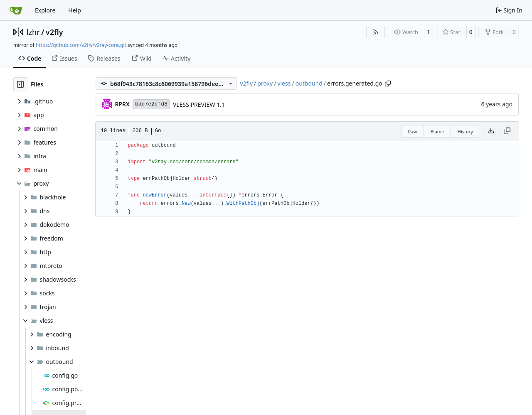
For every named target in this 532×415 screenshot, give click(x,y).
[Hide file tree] (20, 84)
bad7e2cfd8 (151, 104)
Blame (437, 131)
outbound (309, 83)
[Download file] (491, 131)
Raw (413, 131)
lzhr (33, 32)
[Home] (16, 10)
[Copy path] (388, 83)
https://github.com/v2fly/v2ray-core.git (81, 45)
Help (75, 10)
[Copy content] (507, 131)
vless (284, 83)
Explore (45, 10)
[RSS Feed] (376, 32)
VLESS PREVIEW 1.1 (199, 104)
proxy (265, 83)
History (465, 131)
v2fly (54, 32)
